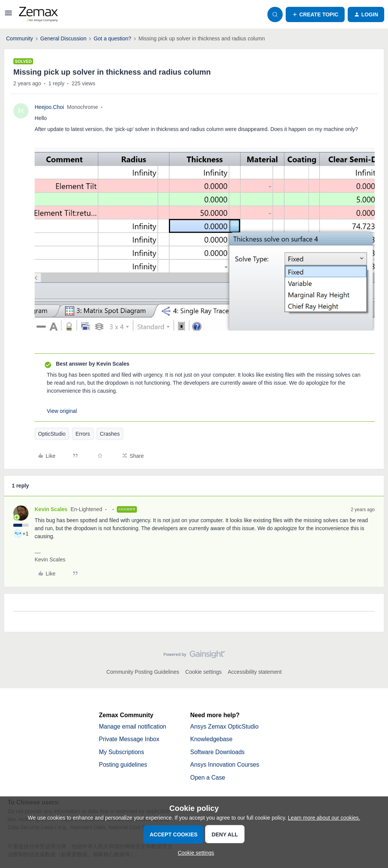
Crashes (110, 434)
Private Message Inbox (130, 739)
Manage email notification (133, 727)
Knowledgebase (212, 739)
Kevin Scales (51, 509)
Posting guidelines (124, 765)
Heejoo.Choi (49, 107)
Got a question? (112, 38)
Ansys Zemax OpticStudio (225, 727)
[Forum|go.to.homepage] (38, 14)
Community (20, 38)
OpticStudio (52, 434)
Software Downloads (218, 752)
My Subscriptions (122, 752)
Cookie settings (204, 672)
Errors (83, 434)
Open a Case (208, 778)
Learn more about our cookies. (324, 818)
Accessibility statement (255, 672)
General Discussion (63, 38)
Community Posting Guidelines (143, 672)
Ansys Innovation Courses (226, 765)
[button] (8, 16)
